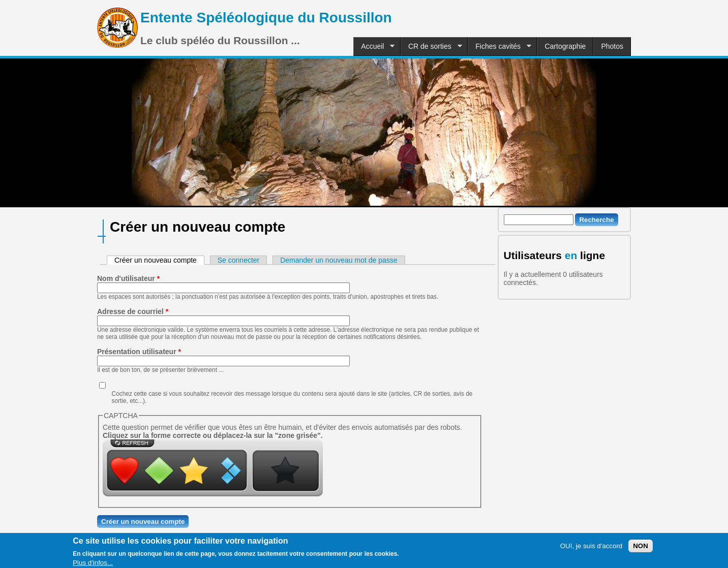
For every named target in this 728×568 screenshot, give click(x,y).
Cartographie (565, 46)
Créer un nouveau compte (159, 260)
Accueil (374, 46)
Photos (612, 46)
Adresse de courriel (133, 311)
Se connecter (239, 260)
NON (641, 549)
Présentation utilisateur (139, 352)
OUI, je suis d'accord (591, 549)
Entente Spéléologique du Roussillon (266, 18)
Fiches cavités (499, 46)
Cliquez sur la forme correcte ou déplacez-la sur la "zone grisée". (213, 435)
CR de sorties (431, 46)
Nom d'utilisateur (128, 278)
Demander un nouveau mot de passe (339, 260)
